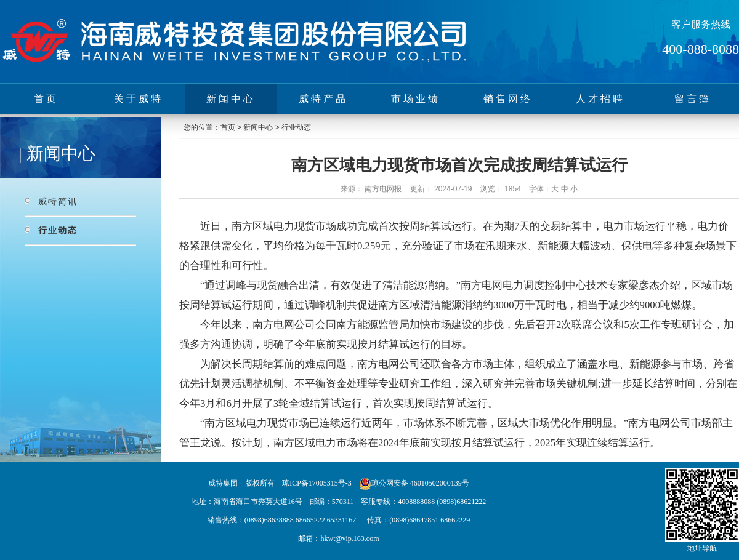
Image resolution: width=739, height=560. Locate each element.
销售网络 (508, 99)
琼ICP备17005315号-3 (317, 483)
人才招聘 (600, 99)
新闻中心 (231, 99)
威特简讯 (58, 201)
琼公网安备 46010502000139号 (420, 483)
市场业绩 (416, 99)
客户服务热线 (701, 24)
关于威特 (139, 99)
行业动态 (58, 230)
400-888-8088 (701, 49)
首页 (46, 99)
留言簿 (693, 99)
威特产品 (323, 99)
